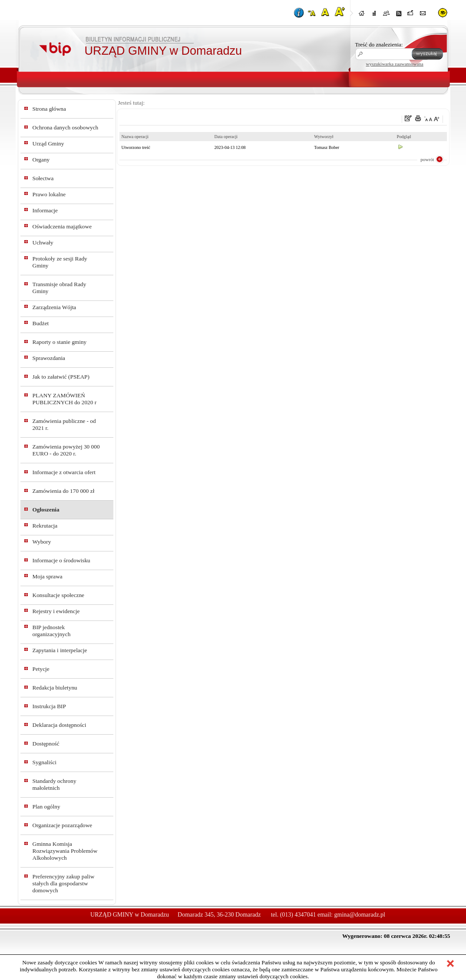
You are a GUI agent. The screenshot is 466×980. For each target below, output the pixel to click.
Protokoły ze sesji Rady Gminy (60, 262)
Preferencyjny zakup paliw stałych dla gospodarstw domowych (64, 883)
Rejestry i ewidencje (56, 611)
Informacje (45, 210)
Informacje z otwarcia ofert (64, 472)
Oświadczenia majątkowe (62, 226)
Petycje (41, 669)
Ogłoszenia (46, 510)
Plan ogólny (46, 807)
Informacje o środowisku (61, 560)
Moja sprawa (48, 576)
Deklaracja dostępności (59, 725)
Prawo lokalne (49, 194)
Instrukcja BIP (49, 706)
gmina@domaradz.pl (360, 915)
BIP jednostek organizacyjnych (52, 631)
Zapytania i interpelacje (60, 650)
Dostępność (46, 744)
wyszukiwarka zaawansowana (395, 64)
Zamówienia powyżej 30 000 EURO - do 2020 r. (66, 450)
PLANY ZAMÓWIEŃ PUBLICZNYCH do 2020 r (65, 399)
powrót (427, 159)
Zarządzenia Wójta (55, 307)
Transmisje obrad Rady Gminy (59, 288)
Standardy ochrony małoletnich (55, 784)
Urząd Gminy (48, 144)
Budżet (41, 323)
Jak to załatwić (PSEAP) (61, 377)
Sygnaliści (45, 762)
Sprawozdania (49, 358)
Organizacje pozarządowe (63, 825)
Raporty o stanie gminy (60, 342)
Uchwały (43, 243)
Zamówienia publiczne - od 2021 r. (64, 424)
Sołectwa (43, 178)
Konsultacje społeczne (59, 595)
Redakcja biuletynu (55, 688)
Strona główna (49, 109)
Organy (41, 160)
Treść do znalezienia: (379, 45)
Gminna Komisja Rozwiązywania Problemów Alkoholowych (65, 851)
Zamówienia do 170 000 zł (64, 491)
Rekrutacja (45, 526)
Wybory (42, 542)
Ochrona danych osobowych (66, 127)
